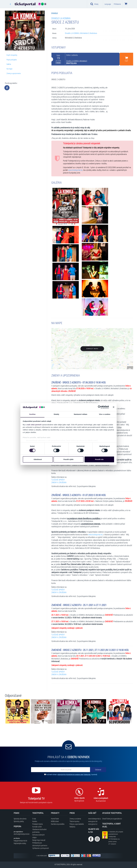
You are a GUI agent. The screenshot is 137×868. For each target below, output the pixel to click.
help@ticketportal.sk (20, 841)
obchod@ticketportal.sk (22, 834)
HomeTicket (55, 819)
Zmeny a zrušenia (75, 819)
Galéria (9, 64)
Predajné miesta (38, 824)
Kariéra (35, 821)
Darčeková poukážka (58, 824)
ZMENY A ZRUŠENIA (59, 482)
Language (108, 4)
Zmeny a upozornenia (14, 73)
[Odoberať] (98, 770)
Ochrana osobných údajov (38, 836)
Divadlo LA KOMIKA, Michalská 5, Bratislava (81, 33)
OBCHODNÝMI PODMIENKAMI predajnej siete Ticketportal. (74, 775)
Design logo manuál (39, 840)
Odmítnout (38, 459)
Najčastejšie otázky (20, 843)
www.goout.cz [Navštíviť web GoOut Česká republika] (93, 824)
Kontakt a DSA (37, 827)
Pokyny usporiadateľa (77, 824)
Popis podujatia (12, 60)
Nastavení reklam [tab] (81, 414)
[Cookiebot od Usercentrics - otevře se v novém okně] (99, 407)
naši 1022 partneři (34, 425)
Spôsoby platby (19, 821)
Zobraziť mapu (92, 349)
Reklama (72, 827)
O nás (34, 819)
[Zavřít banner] (114, 407)
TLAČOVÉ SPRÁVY (58, 480)
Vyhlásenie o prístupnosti (41, 848)
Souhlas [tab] (32, 414)
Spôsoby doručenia (20, 819)
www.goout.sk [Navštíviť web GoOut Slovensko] (93, 821)
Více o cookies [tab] (105, 414)
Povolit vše (99, 459)
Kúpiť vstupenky (12, 55)
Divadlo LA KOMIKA (61, 18)
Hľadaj (94, 4)
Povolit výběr (68, 459)
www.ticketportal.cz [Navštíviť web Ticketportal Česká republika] (94, 819)
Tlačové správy (74, 821)
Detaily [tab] (57, 414)
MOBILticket (55, 821)
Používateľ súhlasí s (72, 775)
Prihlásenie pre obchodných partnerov (40, 844)
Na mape (9, 69)
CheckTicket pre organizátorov (112, 819)
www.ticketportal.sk (75, 170)
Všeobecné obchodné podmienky (39, 831)
